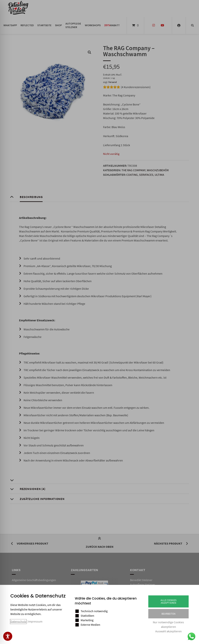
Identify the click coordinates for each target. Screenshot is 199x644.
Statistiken (87, 616)
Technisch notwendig (94, 611)
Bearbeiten (168, 614)
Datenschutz (18, 621)
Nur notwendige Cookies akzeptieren (168, 624)
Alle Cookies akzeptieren (168, 601)
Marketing (87, 620)
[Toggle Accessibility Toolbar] (8, 636)
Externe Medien (90, 625)
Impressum (35, 621)
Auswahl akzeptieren (168, 631)
